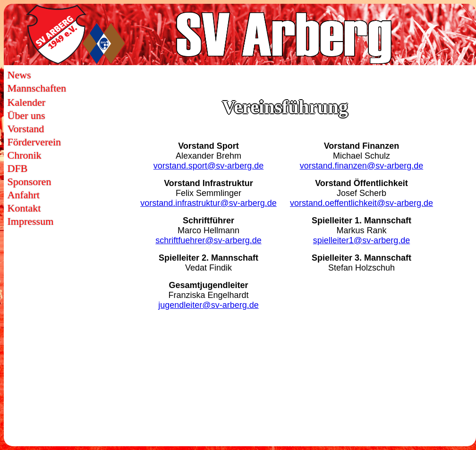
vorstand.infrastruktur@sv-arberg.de (208, 203)
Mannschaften (37, 88)
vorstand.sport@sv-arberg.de (208, 166)
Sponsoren (30, 182)
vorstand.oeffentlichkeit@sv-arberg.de (361, 203)
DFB (18, 168)
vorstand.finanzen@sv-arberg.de (361, 166)
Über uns (26, 115)
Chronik (25, 155)
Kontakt (24, 208)
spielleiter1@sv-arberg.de (361, 240)
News (19, 75)
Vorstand (26, 129)
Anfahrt (24, 195)
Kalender (27, 102)
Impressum (31, 221)
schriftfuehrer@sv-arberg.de (208, 240)
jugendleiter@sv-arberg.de (208, 305)
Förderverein (34, 142)
